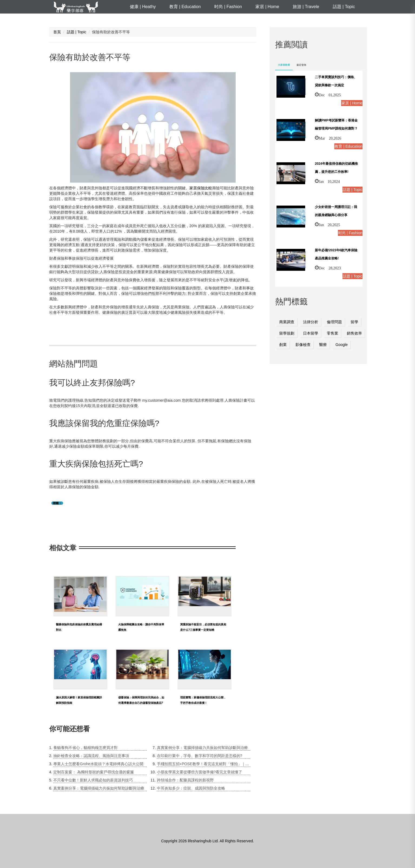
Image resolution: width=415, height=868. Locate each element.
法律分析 (311, 322)
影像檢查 (303, 345)
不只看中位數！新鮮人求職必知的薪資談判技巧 (93, 780)
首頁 (57, 32)
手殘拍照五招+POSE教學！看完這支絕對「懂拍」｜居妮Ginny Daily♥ (204, 764)
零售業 (332, 333)
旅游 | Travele (306, 7)
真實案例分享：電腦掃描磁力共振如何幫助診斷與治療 (99, 788)
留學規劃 (287, 333)
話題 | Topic (344, 7)
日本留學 (311, 333)
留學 (354, 322)
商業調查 (287, 322)
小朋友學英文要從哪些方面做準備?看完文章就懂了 (200, 772)
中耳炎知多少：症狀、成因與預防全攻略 (191, 788)
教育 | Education (185, 7)
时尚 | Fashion (228, 7)
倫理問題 (334, 322)
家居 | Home (267, 7)
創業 (283, 345)
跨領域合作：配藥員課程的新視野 (185, 780)
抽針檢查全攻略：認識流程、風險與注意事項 (91, 756)
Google (342, 345)
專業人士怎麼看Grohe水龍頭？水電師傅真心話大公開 (98, 764)
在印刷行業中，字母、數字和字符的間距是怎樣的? (200, 756)
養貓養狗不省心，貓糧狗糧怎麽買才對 (85, 748)
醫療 (323, 345)
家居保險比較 (201, 188)
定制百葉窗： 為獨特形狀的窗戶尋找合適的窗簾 (94, 772)
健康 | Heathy (143, 7)
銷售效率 (354, 333)
